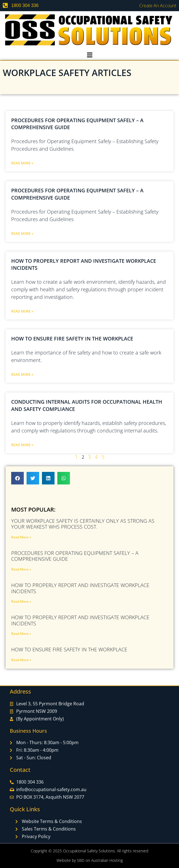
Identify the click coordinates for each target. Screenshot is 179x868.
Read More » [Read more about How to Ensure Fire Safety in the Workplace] (22, 374)
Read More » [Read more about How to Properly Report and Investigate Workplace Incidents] (22, 311)
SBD (81, 860)
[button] (89, 55)
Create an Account (158, 6)
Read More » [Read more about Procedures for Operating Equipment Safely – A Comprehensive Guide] (22, 163)
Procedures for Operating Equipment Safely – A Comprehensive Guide (75, 556)
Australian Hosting (107, 860)
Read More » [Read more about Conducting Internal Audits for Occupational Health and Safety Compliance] (22, 445)
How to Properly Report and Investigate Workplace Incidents (80, 588)
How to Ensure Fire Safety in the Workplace (72, 339)
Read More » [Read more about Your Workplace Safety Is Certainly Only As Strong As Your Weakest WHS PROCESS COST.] (21, 537)
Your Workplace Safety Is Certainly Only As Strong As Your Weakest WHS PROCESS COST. (83, 524)
